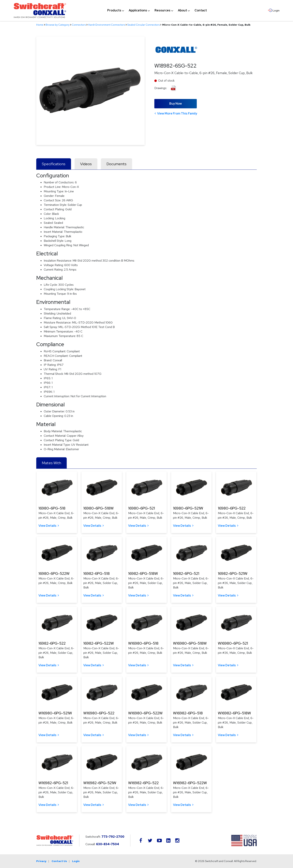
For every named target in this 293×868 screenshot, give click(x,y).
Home (40, 25)
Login (76, 861)
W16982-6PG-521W (100, 783)
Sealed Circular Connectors (143, 25)
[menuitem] (114, 10)
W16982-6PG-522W (190, 783)
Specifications (54, 164)
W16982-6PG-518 (188, 713)
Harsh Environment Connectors (107, 25)
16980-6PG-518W (98, 508)
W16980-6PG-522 (99, 713)
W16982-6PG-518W (234, 713)
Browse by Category (58, 25)
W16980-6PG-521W (55, 713)
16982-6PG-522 (52, 643)
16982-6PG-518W (143, 573)
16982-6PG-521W (233, 573)
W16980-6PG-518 (143, 643)
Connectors (79, 25)
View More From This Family (177, 113)
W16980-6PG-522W (145, 713)
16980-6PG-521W (188, 508)
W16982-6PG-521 (53, 783)
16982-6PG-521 (186, 573)
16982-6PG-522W (99, 643)
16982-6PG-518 (97, 573)
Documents (117, 164)
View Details (47, 526)
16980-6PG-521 (142, 508)
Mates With (51, 463)
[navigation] (157, 10)
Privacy (41, 861)
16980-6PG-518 (52, 508)
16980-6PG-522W (54, 573)
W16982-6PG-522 (143, 783)
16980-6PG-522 (232, 508)
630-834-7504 (108, 844)
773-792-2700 (113, 837)
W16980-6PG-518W (190, 643)
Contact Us (59, 861)
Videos (86, 164)
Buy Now (176, 104)
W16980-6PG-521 (233, 643)
